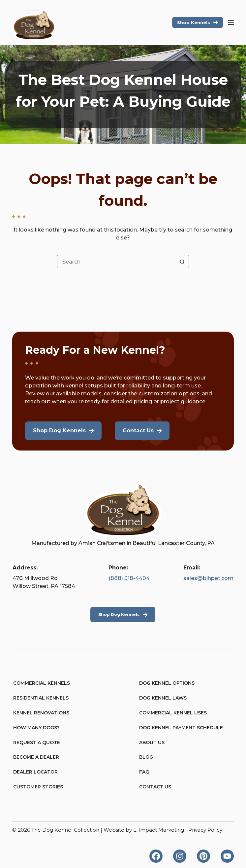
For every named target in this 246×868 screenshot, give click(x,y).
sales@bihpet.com (208, 578)
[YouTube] (227, 856)
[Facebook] (156, 856)
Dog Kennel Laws (163, 698)
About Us (152, 742)
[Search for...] (116, 262)
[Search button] (182, 262)
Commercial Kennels (42, 683)
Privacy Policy (205, 830)
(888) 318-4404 (129, 578)
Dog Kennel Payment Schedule (181, 728)
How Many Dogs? (36, 728)
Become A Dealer (36, 757)
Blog (146, 757)
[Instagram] (180, 856)
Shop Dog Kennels (119, 615)
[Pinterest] (203, 856)
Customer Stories (38, 787)
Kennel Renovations (41, 713)
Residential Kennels (41, 698)
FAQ (144, 772)
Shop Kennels (194, 22)
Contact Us (155, 787)
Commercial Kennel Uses (173, 713)
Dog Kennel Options (167, 683)
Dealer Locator (35, 772)
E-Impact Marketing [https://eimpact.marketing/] (159, 830)
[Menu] (231, 22)
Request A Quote (37, 742)
